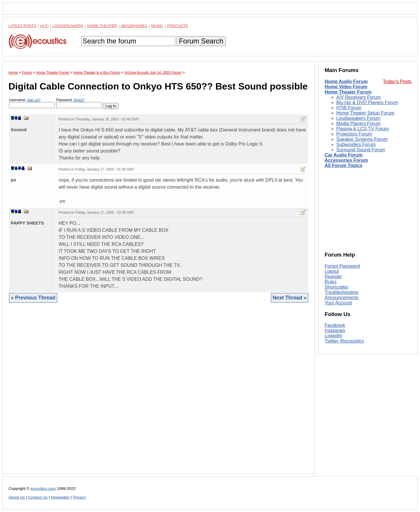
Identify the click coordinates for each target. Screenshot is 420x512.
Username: (32, 103)
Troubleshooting (341, 292)
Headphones (134, 26)
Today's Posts (397, 81)
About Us (17, 497)
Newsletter (60, 497)
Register (333, 277)
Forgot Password (342, 266)
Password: (79, 103)
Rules (331, 282)
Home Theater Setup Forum (365, 113)
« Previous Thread (33, 298)
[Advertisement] (159, 393)
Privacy (79, 497)
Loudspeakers (68, 26)
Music (157, 26)
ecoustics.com (43, 489)
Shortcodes (336, 287)
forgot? (79, 100)
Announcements (342, 298)
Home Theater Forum (348, 92)
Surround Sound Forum (361, 150)
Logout (332, 271)
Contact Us (38, 497)
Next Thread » (290, 298)
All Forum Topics (343, 165)
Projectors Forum (354, 134)
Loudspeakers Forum (358, 118)
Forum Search (201, 41)
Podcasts (178, 26)
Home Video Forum (346, 87)
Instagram (335, 330)
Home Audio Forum (346, 81)
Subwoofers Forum (356, 144)
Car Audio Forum (344, 155)
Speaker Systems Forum (362, 139)
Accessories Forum (346, 160)
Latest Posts (22, 26)
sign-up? (34, 100)
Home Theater (102, 26)
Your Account (338, 303)
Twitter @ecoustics (344, 341)
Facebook (335, 325)
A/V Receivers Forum (358, 97)
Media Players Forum (358, 123)
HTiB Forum (349, 108)
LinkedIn (334, 336)
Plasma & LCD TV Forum (363, 129)
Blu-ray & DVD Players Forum (367, 102)
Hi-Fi (44, 26)
